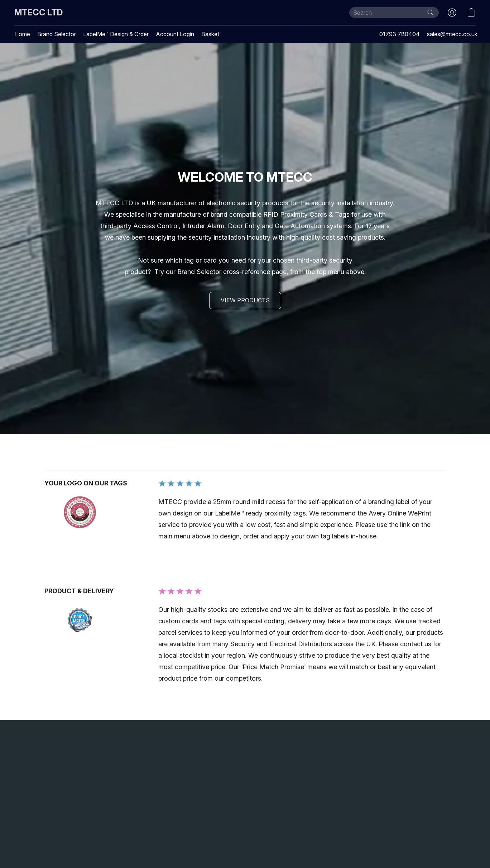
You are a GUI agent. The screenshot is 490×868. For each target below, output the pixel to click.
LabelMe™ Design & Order (116, 34)
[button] (39, 13)
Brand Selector (57, 34)
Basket (210, 34)
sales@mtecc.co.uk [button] (452, 34)
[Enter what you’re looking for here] (394, 13)
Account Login (175, 34)
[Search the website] (431, 13)
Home (22, 34)
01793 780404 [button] (400, 34)
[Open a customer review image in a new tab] (80, 512)
